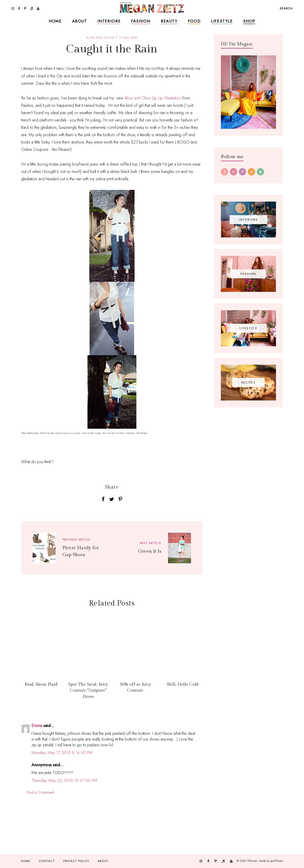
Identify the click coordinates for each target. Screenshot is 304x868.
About (80, 21)
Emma (37, 726)
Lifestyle (222, 21)
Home (55, 21)
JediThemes (277, 861)
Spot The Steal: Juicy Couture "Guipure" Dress (88, 690)
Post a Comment (40, 792)
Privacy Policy (76, 861)
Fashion (141, 21)
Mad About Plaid (41, 684)
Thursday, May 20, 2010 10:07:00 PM (64, 781)
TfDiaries (252, 861)
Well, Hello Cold (183, 684)
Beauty (169, 21)
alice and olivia (100, 38)
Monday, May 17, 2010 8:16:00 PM (62, 753)
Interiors (109, 21)
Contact (47, 861)
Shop (249, 21)
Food (194, 21)
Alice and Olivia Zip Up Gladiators (153, 98)
